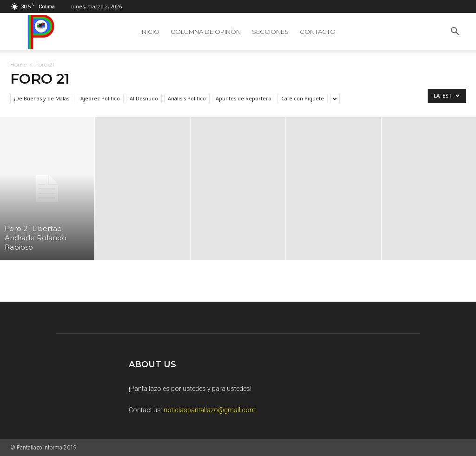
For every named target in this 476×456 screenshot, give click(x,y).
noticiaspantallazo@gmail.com (210, 410)
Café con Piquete (303, 98)
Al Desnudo (144, 98)
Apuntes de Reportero (244, 98)
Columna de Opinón (206, 32)
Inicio (150, 32)
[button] (455, 32)
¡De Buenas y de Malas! (42, 98)
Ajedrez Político (100, 98)
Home (18, 64)
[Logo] (39, 32)
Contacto (318, 32)
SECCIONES (270, 32)
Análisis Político (187, 98)
